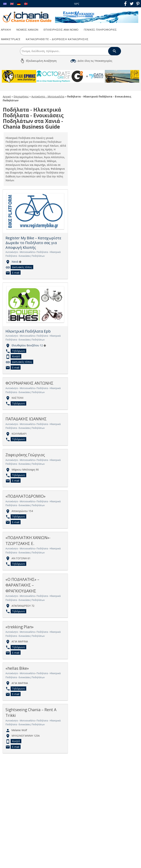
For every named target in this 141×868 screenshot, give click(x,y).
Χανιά (17, 261)
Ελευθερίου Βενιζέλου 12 (29, 345)
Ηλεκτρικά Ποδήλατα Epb (28, 331)
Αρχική (6, 30)
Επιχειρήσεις (21, 96)
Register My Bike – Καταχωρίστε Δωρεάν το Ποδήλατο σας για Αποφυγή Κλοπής (33, 243)
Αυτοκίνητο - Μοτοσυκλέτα (48, 96)
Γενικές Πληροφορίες (100, 30)
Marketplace (11, 39)
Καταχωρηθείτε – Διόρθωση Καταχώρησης (57, 39)
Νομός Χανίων (27, 30)
